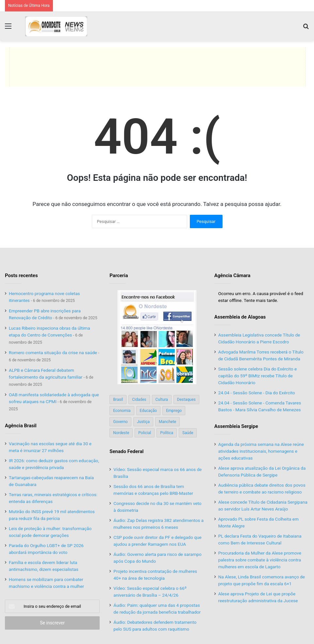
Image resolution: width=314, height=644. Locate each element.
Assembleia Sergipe (236, 426)
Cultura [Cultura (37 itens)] (162, 400)
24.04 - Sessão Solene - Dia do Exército (257, 393)
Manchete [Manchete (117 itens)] (167, 422)
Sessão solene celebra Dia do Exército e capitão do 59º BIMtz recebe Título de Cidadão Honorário (257, 376)
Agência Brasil (21, 426)
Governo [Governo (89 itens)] (120, 422)
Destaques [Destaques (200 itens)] (186, 400)
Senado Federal (126, 451)
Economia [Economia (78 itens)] (122, 411)
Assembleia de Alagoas (240, 317)
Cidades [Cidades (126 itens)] (139, 400)
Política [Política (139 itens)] (167, 433)
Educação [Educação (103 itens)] (149, 411)
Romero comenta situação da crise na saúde (53, 353)
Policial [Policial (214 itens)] (145, 433)
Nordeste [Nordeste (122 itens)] (121, 433)
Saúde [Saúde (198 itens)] (188, 433)
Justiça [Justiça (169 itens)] (143, 422)
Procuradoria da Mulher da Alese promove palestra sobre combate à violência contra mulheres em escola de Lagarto (260, 560)
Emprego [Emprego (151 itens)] (174, 411)
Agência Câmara (232, 275)
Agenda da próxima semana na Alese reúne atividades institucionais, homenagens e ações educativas (261, 451)
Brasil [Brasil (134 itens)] (118, 400)
